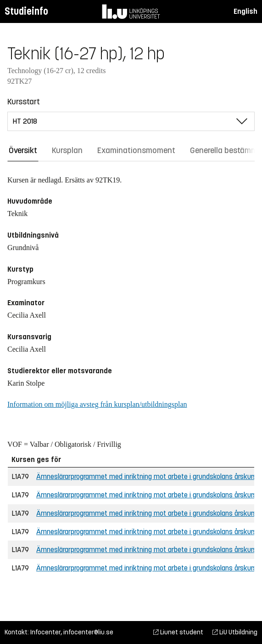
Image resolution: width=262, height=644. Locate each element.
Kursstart (24, 102)
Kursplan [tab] (67, 150)
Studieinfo (26, 11)
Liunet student (178, 632)
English (245, 11)
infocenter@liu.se (88, 632)
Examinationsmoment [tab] (136, 150)
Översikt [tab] (23, 150)
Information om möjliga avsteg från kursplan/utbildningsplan (97, 404)
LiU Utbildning (235, 632)
